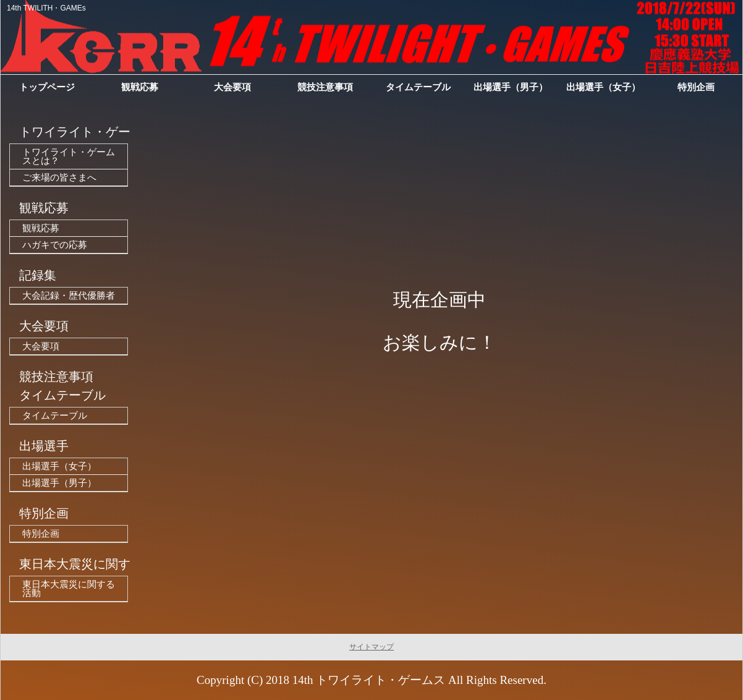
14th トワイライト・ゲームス (369, 680)
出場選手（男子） (59, 483)
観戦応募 (41, 228)
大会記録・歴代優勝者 (69, 296)
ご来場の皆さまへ (59, 177)
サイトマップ (371, 647)
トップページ (47, 87)
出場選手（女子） (59, 466)
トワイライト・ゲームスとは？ (69, 156)
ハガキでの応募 (55, 245)
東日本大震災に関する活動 (69, 589)
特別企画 (41, 534)
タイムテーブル (55, 416)
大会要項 (41, 346)
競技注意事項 (325, 87)
